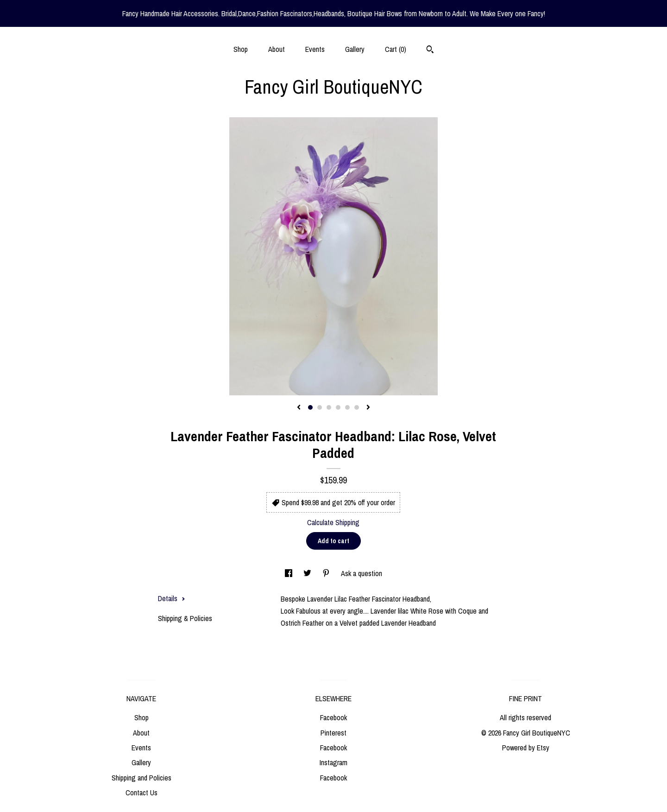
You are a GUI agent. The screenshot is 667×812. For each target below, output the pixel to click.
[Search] (430, 51)
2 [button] (320, 407)
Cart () (396, 49)
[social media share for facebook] (289, 573)
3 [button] (329, 407)
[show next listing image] (368, 408)
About (277, 49)
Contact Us (142, 793)
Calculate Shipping (333, 522)
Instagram (333, 762)
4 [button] (338, 407)
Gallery (355, 49)
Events (315, 49)
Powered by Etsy (526, 748)
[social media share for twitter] (308, 573)
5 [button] (347, 407)
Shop (241, 49)
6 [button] (357, 407)
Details (172, 598)
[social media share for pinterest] (327, 573)
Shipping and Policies (142, 778)
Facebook (333, 717)
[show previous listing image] (299, 408)
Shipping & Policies (185, 618)
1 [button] (310, 407)
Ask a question (362, 573)
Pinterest (333, 733)
